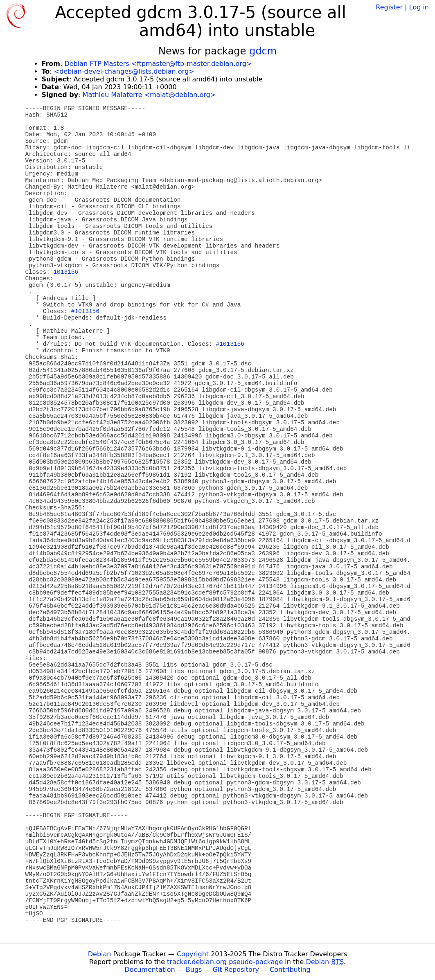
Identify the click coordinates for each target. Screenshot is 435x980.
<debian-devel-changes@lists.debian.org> (124, 71)
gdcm (263, 51)
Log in (419, 7)
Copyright (193, 954)
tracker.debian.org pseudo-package (225, 962)
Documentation (150, 970)
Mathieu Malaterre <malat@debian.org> (149, 95)
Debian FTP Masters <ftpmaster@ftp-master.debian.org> (158, 64)
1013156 (66, 272)
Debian (100, 954)
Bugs (194, 970)
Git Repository (236, 970)
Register (389, 7)
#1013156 (85, 311)
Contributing (290, 970)
